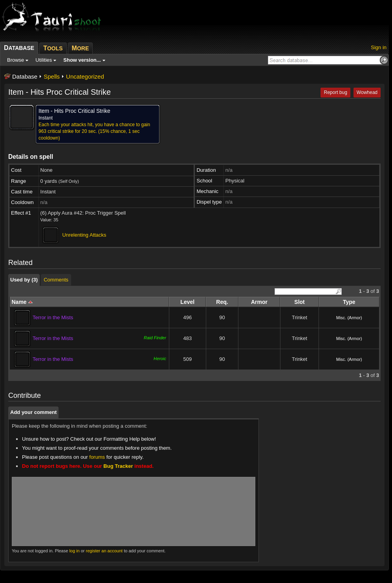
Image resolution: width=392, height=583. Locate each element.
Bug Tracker (118, 466)
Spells (52, 76)
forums (97, 457)
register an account (104, 551)
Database (25, 76)
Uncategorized (85, 76)
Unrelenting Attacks (84, 235)
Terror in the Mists (53, 317)
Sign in (379, 47)
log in (74, 551)
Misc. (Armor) (349, 318)
